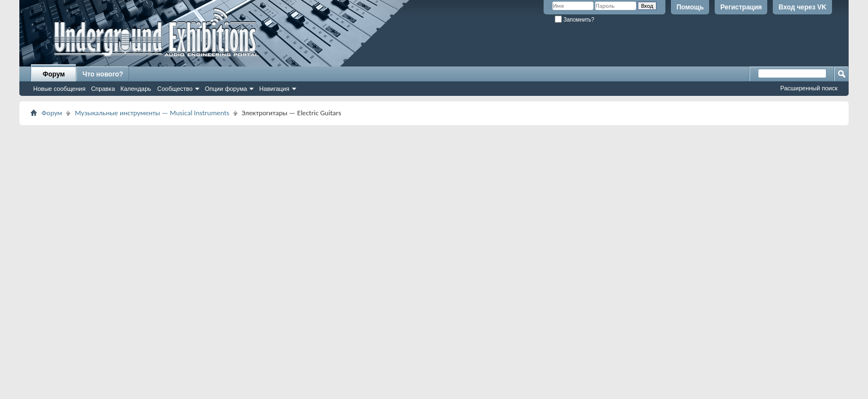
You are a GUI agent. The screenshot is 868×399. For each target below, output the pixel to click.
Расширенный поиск (809, 88)
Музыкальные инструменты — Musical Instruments (152, 113)
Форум (54, 74)
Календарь (136, 89)
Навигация (274, 89)
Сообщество (175, 89)
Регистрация (741, 7)
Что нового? (103, 74)
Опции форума (226, 89)
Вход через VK (802, 7)
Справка (103, 89)
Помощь (690, 7)
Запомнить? (575, 20)
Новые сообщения (59, 89)
